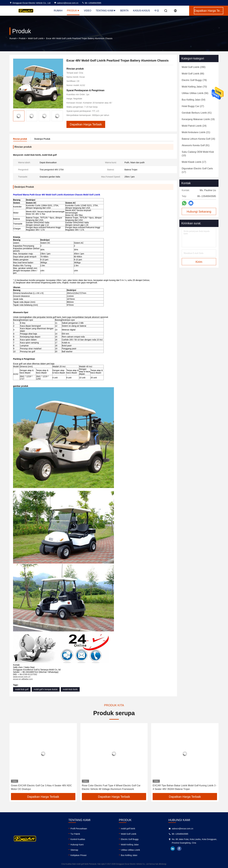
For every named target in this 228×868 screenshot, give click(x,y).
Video (88, 11)
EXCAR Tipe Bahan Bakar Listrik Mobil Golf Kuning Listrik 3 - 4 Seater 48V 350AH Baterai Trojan (185, 787)
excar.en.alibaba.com (23, 679)
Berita (124, 11)
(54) (194, 100)
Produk (73, 11)
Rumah (58, 11)
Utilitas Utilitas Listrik (130, 850)
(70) (194, 87)
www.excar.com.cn (22, 677)
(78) (194, 80)
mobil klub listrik (70, 689)
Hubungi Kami (77, 845)
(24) (194, 126)
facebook (179, 849)
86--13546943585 (92, 3)
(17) (194, 162)
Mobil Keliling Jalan (130, 845)
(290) (194, 67)
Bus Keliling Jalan (129, 855)
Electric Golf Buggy (130, 839)
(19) (198, 119)
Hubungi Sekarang (199, 212)
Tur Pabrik (75, 834)
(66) (193, 74)
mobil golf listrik (128, 829)
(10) (198, 154)
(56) (195, 93)
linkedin (173, 849)
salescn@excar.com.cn (66, 3)
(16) (198, 139)
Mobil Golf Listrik (36, 38)
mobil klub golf (22, 689)
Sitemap (74, 850)
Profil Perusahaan (79, 829)
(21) (196, 132)
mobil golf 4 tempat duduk (46, 689)
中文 (157, 11)
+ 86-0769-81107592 (27, 674)
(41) (197, 113)
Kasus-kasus (142, 11)
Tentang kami (106, 11)
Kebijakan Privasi (78, 855)
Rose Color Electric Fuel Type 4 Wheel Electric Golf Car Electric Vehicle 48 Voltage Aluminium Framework (111, 787)
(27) (193, 106)
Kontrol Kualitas (78, 839)
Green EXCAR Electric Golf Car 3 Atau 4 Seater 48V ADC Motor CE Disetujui (41, 787)
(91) (196, 145)
